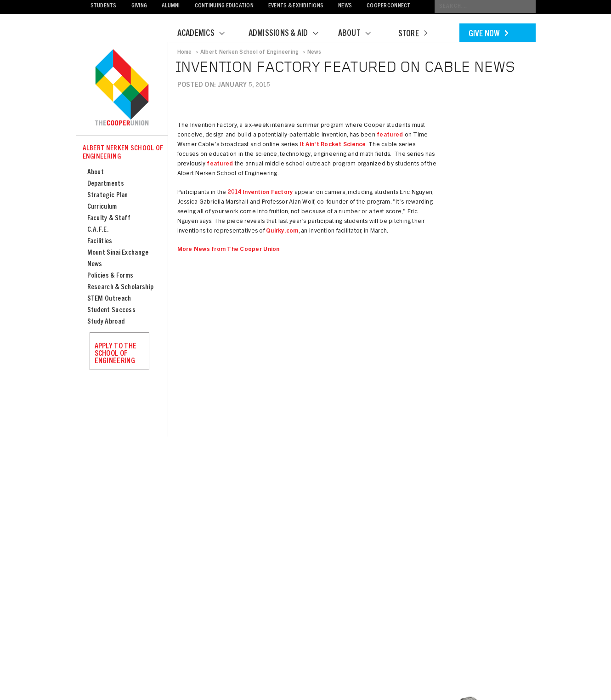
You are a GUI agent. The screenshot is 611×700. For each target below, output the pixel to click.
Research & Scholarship (121, 287)
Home (185, 52)
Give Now (488, 34)
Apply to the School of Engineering (116, 354)
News (345, 6)
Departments (106, 184)
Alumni (171, 6)
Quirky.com (282, 231)
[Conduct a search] (485, 7)
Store (413, 34)
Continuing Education (224, 6)
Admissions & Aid (289, 34)
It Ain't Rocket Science (333, 145)
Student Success (112, 310)
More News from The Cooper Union (229, 250)
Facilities (100, 242)
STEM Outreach (109, 299)
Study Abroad (106, 322)
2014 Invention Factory (260, 193)
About (360, 34)
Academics (207, 34)
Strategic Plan (108, 196)
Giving (139, 6)
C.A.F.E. (98, 230)
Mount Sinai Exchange (118, 253)
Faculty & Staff (109, 219)
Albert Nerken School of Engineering (123, 153)
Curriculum (102, 207)
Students (104, 6)
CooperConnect (388, 6)
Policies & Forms (110, 276)
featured (390, 135)
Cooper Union (122, 88)
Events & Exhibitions (296, 6)
